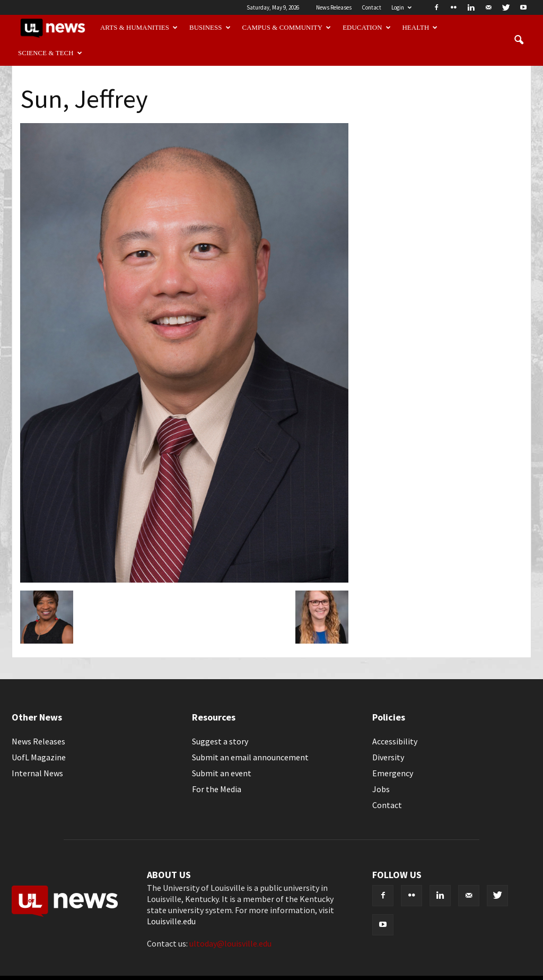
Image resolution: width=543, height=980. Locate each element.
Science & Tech (50, 53)
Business (210, 28)
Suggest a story (220, 741)
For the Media (217, 789)
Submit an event (222, 773)
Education (367, 28)
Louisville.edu (171, 921)
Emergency (393, 773)
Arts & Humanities (139, 28)
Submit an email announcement (250, 757)
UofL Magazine (39, 757)
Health (420, 28)
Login (401, 7)
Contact (371, 7)
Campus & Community (287, 28)
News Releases (334, 7)
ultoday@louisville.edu (230, 943)
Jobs (381, 789)
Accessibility (395, 741)
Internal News (37, 773)
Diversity (388, 757)
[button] (519, 40)
